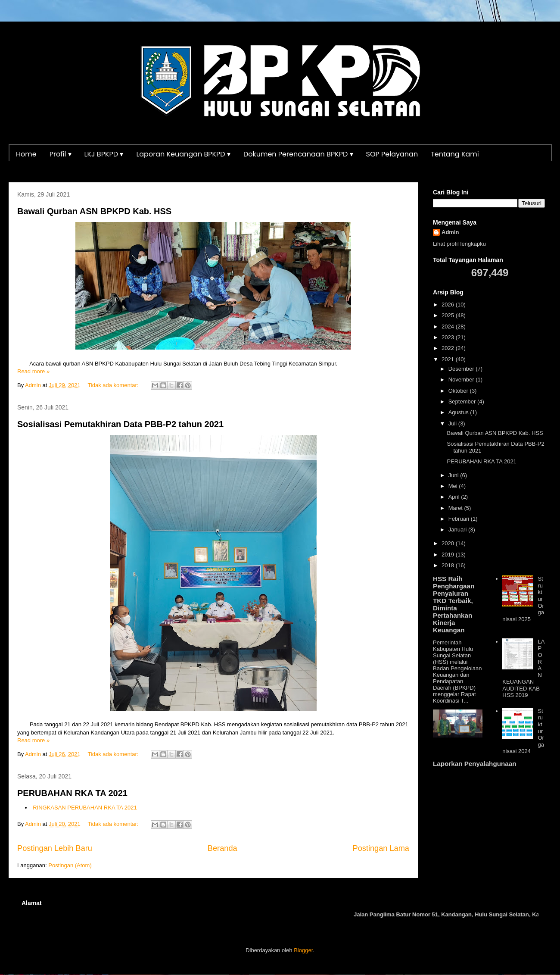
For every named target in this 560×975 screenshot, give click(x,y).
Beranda (222, 848)
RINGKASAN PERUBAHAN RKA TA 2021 (85, 808)
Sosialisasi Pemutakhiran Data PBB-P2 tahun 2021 (120, 424)
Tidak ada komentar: (114, 385)
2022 (449, 348)
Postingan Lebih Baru (55, 848)
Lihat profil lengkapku (459, 244)
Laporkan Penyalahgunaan (474, 764)
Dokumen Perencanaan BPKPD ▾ (298, 154)
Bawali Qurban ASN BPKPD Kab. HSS (94, 211)
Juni (454, 475)
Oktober (459, 391)
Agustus (459, 412)
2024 (449, 327)
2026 (449, 305)
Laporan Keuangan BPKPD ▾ (183, 154)
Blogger (303, 950)
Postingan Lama (381, 848)
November (462, 380)
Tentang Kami (455, 154)
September (463, 402)
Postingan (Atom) (70, 865)
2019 (449, 555)
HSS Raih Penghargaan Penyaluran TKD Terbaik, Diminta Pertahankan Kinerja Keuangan (454, 604)
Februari (460, 519)
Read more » (33, 371)
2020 (449, 543)
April (455, 497)
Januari (458, 530)
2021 (449, 359)
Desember (462, 369)
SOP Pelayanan (392, 154)
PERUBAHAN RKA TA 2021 (72, 793)
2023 (449, 337)
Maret (456, 508)
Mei (454, 486)
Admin (450, 232)
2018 (449, 565)
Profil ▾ (61, 154)
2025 (449, 315)
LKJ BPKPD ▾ (104, 154)
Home (26, 154)
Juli (453, 423)
